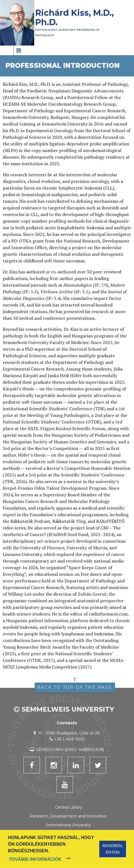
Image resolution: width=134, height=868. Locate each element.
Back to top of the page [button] (75, 687)
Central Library (69, 807)
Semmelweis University (68, 825)
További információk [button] (35, 859)
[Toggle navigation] (18, 50)
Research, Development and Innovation (68, 816)
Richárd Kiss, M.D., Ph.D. (75, 17)
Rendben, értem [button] (112, 849)
